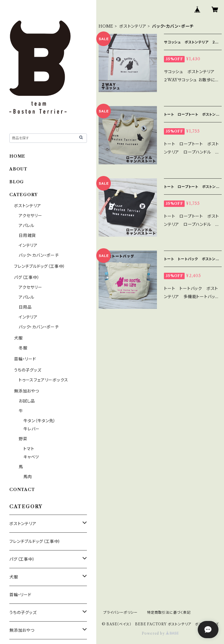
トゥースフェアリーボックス (43, 380)
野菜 (23, 439)
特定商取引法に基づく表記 (169, 612)
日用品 (25, 307)
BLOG (17, 182)
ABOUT (18, 169)
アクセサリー (30, 216)
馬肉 (28, 477)
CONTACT (22, 490)
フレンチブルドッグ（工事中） (40, 266)
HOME (106, 26)
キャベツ (31, 457)
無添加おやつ (27, 391)
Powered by (160, 633)
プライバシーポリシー (120, 612)
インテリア (28, 245)
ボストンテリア (133, 26)
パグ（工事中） (27, 277)
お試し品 (27, 401)
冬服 (23, 348)
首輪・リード (25, 359)
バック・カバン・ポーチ (39, 255)
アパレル (27, 226)
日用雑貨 (27, 235)
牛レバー (32, 429)
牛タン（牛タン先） (40, 421)
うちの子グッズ (28, 370)
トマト (29, 449)
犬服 (18, 338)
